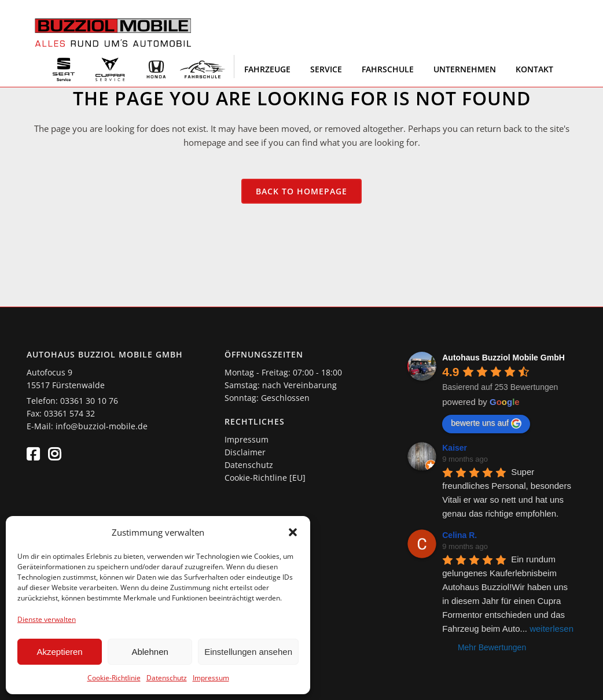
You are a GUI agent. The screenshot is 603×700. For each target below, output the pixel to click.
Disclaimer (245, 452)
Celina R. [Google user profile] (459, 535)
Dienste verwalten (47, 619)
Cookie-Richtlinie (114, 678)
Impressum (211, 678)
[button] (293, 532)
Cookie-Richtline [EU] (265, 478)
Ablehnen (150, 652)
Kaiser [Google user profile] (455, 448)
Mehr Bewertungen (492, 647)
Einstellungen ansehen (248, 652)
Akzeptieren (59, 652)
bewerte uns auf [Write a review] (486, 423)
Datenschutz (167, 678)
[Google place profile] (503, 358)
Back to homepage (301, 191)
